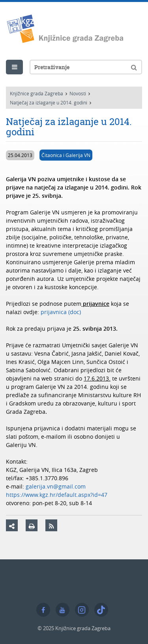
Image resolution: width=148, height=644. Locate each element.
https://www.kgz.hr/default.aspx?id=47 (57, 495)
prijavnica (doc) (61, 312)
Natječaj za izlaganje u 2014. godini (49, 102)
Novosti (78, 93)
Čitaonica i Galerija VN (66, 155)
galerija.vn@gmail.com (56, 486)
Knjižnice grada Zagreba (37, 93)
